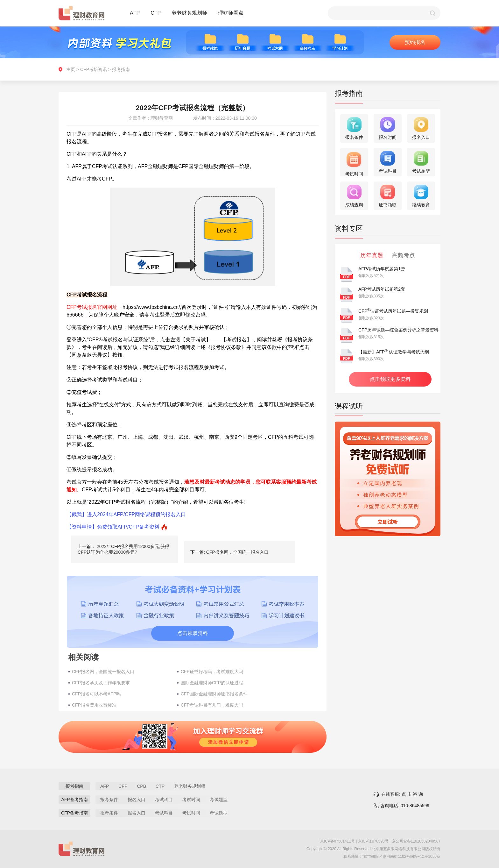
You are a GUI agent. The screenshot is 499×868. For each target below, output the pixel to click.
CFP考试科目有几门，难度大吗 (212, 705)
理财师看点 (231, 13)
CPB (141, 786)
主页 (71, 69)
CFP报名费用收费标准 (94, 705)
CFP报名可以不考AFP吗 (96, 694)
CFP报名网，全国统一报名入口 (237, 552)
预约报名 (415, 42)
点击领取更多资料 (390, 379)
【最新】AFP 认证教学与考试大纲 (394, 352)
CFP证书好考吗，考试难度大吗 (212, 672)
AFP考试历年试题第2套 (382, 289)
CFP (156, 13)
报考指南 (121, 69)
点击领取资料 (193, 633)
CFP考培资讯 (94, 69)
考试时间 (191, 800)
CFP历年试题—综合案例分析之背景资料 (398, 330)
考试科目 (164, 800)
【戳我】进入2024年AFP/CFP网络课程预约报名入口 (126, 514)
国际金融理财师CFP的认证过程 (212, 683)
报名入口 (137, 800)
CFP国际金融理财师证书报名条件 (214, 694)
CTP (160, 786)
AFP (135, 13)
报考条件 (109, 800)
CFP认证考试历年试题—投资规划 (393, 311)
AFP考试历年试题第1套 (382, 269)
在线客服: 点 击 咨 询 (402, 794)
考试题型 (219, 800)
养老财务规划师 (189, 13)
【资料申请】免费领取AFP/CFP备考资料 (113, 527)
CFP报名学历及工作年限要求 (101, 683)
